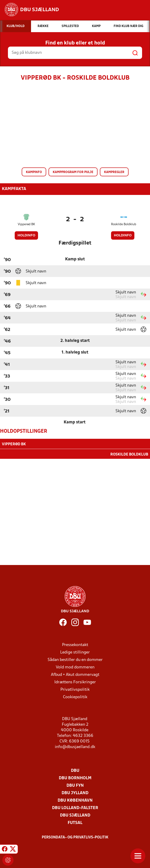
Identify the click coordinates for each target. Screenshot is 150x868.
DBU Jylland (75, 793)
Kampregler (114, 172)
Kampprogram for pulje (73, 172)
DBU (75, 770)
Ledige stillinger (75, 652)
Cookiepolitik (75, 697)
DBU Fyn (75, 785)
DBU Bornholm (75, 778)
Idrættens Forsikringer (75, 682)
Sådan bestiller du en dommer (75, 659)
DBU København (75, 800)
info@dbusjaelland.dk (75, 747)
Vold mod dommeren (75, 667)
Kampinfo (34, 172)
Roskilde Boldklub (124, 224)
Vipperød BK (26, 224)
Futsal (75, 822)
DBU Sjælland (75, 815)
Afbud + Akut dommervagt (75, 674)
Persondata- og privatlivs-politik (75, 837)
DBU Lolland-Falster (75, 808)
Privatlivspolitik (75, 689)
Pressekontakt (75, 645)
